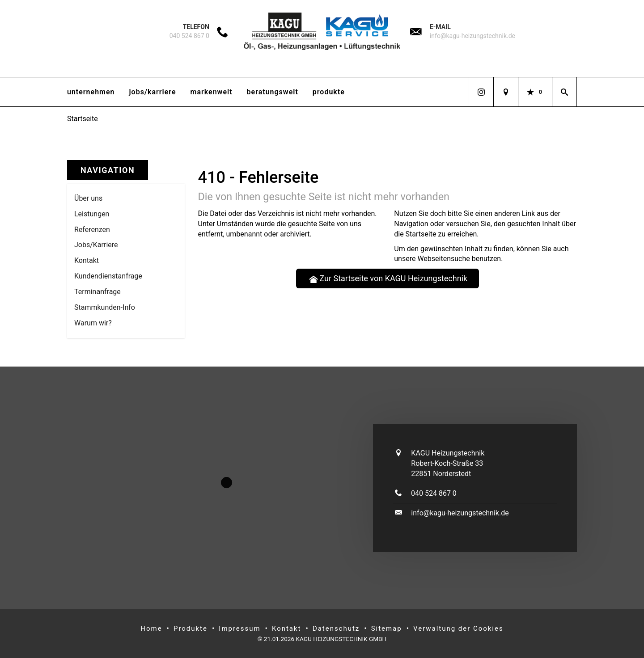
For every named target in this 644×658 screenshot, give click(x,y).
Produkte (329, 92)
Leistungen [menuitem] (92, 214)
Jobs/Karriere (153, 92)
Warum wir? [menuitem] (93, 323)
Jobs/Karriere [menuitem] (96, 245)
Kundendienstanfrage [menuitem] (108, 276)
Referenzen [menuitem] (92, 230)
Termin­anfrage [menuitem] (97, 292)
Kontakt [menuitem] (87, 260)
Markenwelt (212, 92)
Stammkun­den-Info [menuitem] (105, 307)
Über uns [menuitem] (88, 198)
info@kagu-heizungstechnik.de (472, 36)
